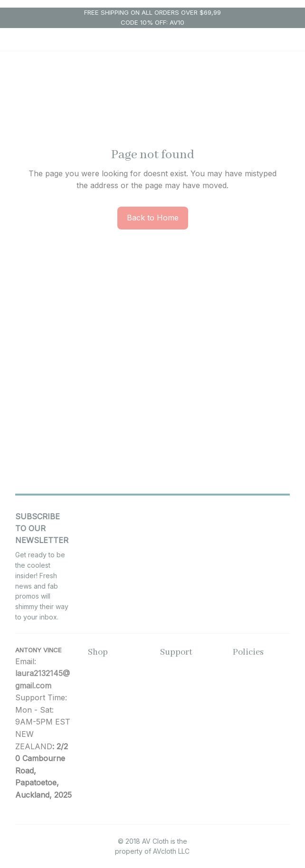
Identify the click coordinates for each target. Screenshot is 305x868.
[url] (44, 680)
